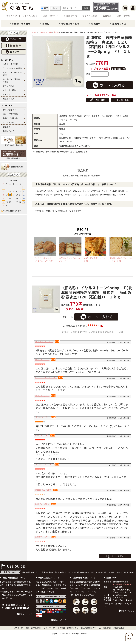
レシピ (55, 8)
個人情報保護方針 (89, 628)
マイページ (11, 16)
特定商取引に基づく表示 (68, 628)
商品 (45, 8)
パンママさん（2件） (44, 341)
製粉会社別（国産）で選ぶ (12, 74)
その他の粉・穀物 (70, 24)
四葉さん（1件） (42, 537)
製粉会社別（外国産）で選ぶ (12, 80)
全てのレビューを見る (115, 556)
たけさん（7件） (42, 396)
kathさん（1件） (42, 504)
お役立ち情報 (70, 16)
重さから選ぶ (8, 86)
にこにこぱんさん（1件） (46, 377)
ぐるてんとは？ (30, 16)
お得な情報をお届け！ (14, 154)
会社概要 (107, 16)
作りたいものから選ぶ (12, 68)
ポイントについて (118, 69)
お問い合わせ (123, 16)
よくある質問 (8, 122)
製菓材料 (96, 24)
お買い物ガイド (51, 16)
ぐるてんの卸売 (90, 16)
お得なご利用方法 (10, 118)
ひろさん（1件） (42, 359)
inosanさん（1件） (44, 490)
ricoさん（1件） (42, 435)
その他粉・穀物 (9, 90)
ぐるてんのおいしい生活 (14, 141)
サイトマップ (49, 628)
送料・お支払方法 (10, 114)
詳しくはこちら (26, 614)
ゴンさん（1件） (42, 417)
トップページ (17, 628)
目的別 (46, 24)
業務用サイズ (119, 24)
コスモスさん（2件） (44, 464)
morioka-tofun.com (122, 584)
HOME (35, 32)
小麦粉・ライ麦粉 (21, 24)
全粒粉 (56, 32)
